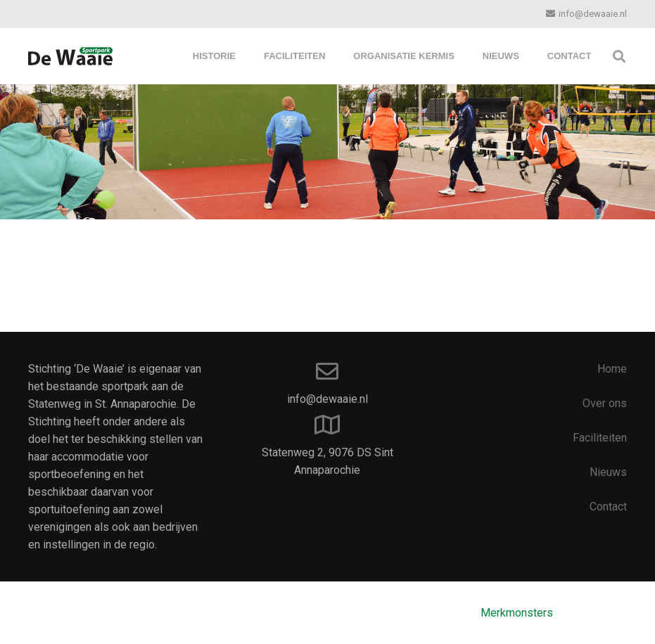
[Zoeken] (619, 57)
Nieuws (608, 472)
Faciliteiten (600, 438)
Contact (608, 507)
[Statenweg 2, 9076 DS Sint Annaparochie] (328, 426)
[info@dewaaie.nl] (328, 372)
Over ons (605, 403)
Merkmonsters (517, 613)
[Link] (70, 56)
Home (612, 369)
